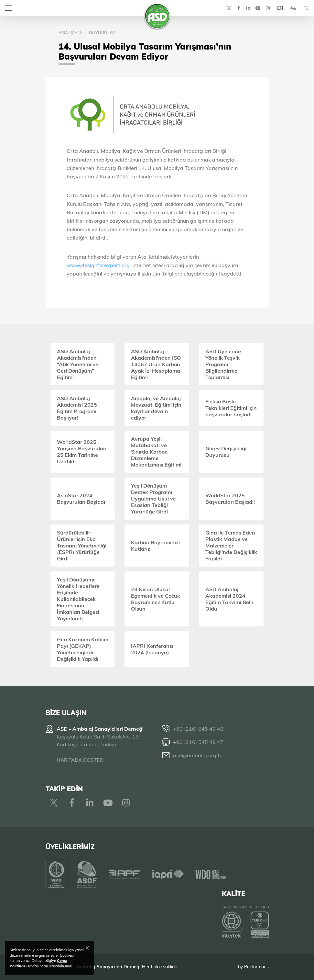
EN (280, 8)
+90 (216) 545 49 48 (198, 729)
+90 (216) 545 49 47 (198, 742)
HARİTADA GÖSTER (80, 760)
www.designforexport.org (98, 265)
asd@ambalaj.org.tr (197, 755)
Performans (256, 967)
